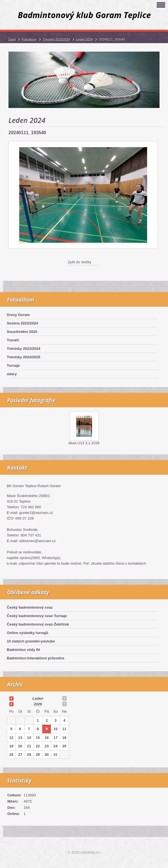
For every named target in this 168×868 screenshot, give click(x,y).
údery (12, 374)
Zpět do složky (80, 262)
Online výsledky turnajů (28, 633)
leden (38, 698)
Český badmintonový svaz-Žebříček (38, 624)
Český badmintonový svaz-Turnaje (37, 616)
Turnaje (13, 365)
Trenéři (13, 340)
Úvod (12, 39)
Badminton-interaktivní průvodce (36, 658)
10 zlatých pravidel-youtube (31, 641)
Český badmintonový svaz (30, 607)
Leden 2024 (85, 39)
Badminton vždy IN (23, 650)
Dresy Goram (18, 315)
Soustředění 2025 (22, 332)
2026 (38, 704)
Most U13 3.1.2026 (84, 443)
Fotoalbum (29, 39)
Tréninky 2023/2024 (24, 349)
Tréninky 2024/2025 (24, 357)
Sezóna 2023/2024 (22, 323)
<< (11, 698)
